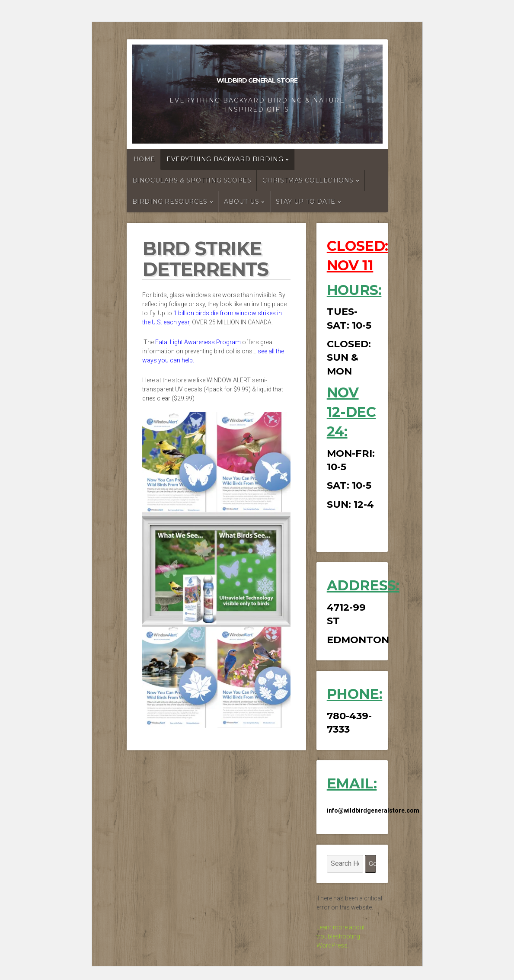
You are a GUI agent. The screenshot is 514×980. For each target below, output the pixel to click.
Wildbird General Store (257, 80)
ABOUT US (241, 202)
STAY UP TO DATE (306, 202)
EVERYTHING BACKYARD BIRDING (225, 159)
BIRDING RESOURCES (170, 202)
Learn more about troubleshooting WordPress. (341, 936)
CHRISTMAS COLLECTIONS (308, 180)
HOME (144, 159)
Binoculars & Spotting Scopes (192, 180)
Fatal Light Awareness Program (198, 342)
